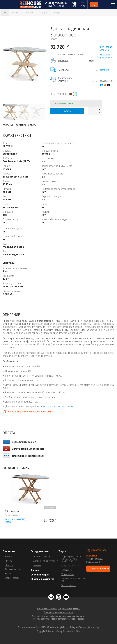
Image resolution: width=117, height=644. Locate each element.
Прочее (30, 13)
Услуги (62, 551)
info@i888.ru (92, 556)
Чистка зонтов (67, 570)
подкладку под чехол (63, 406)
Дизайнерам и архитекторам (45, 561)
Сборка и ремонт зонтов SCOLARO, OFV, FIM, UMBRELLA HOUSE (72, 559)
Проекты (9, 561)
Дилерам (37, 565)
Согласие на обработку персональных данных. (58, 608)
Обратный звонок (94, 5)
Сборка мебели (67, 574)
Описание (8, 125)
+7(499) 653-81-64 (56, 5)
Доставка (21, 125)
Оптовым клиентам (41, 557)
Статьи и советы (12, 578)
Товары (35, 570)
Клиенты (9, 557)
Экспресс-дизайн (68, 585)
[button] (45, 28)
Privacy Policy (69, 627)
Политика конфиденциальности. (58, 612)
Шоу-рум (9, 565)
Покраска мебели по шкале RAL (73, 580)
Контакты (9, 574)
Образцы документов (42, 579)
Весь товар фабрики (106, 48)
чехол (46, 406)
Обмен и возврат (40, 575)
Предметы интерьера (50, 13)
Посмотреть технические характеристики (29, 412)
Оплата (32, 125)
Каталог (16, 13)
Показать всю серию (106, 56)
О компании (9, 551)
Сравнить (105, 70)
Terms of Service (87, 627)
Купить (67, 111)
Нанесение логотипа (70, 566)
